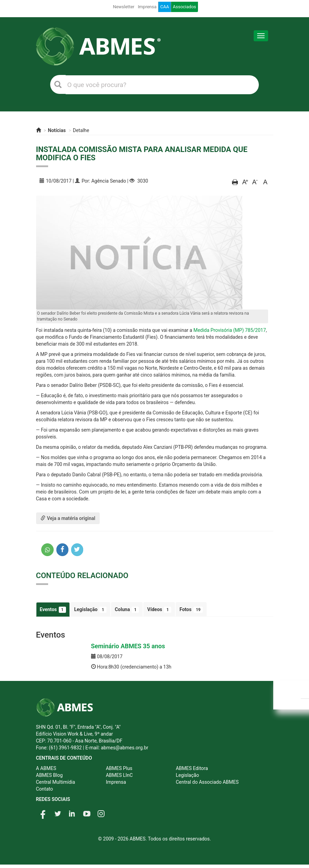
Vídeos (159, 610)
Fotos (191, 610)
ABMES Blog (49, 775)
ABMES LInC (119, 775)
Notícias (57, 130)
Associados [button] (185, 7)
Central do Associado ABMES (207, 782)
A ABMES (46, 768)
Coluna (127, 610)
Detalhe (81, 130)
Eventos (53, 610)
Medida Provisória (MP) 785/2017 (230, 330)
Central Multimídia (56, 782)
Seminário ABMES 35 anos (128, 646)
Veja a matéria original (68, 518)
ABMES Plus (119, 768)
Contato (45, 789)
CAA (164, 7)
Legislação (90, 610)
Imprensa (147, 7)
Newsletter (124, 7)
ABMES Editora (192, 768)
